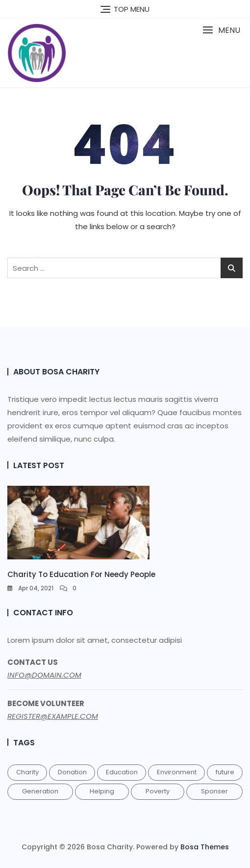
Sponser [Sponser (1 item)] (214, 791)
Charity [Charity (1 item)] (27, 772)
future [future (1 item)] (225, 772)
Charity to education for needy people (81, 574)
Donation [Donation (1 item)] (72, 772)
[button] (221, 30)
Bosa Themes (205, 847)
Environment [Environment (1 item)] (177, 772)
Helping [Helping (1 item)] (102, 791)
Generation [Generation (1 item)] (40, 791)
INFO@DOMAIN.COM (44, 675)
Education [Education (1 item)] (122, 772)
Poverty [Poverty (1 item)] (158, 791)
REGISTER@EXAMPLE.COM (53, 716)
